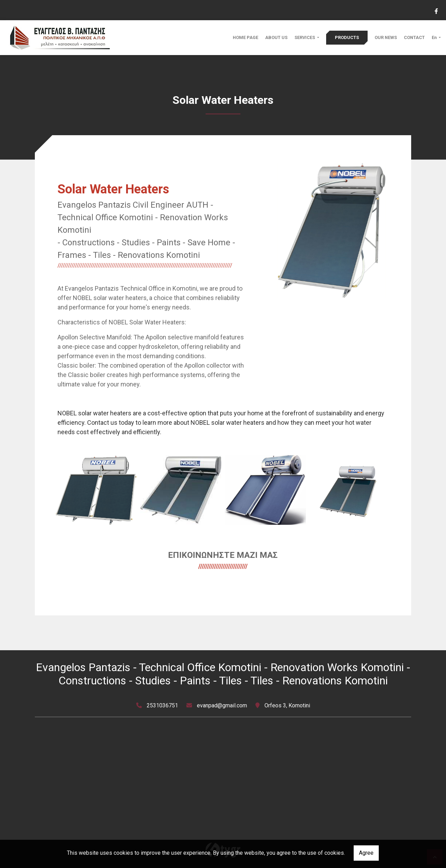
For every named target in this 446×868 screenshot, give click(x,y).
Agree (366, 853)
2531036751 (162, 705)
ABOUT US (276, 37)
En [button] (435, 37)
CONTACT (414, 37)
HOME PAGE (245, 37)
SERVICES (305, 37)
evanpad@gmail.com (222, 705)
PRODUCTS (347, 37)
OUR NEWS (386, 37)
